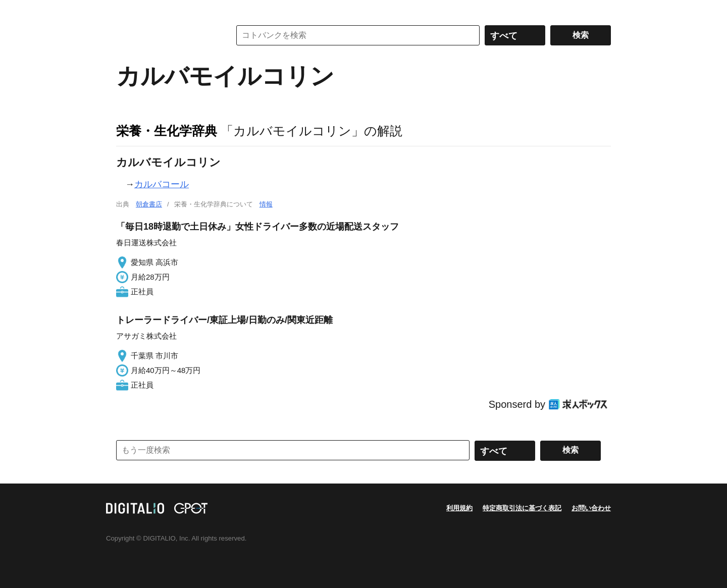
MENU (126, 10)
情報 (266, 204)
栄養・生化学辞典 (167, 131)
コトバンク (166, 35)
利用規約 (459, 508)
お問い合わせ (591, 508)
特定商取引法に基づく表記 (522, 508)
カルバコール (162, 184)
